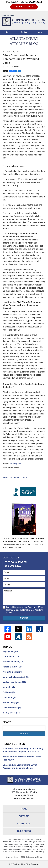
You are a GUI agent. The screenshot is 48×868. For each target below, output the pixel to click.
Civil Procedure (12, 708)
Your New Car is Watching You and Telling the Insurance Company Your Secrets (23, 750)
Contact (24, 32)
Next (24, 478)
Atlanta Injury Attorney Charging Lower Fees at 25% (22, 758)
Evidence (9, 692)
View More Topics (11, 713)
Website (24, 816)
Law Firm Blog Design (23, 864)
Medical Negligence (14, 682)
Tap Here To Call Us (24, 7)
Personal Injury (12, 667)
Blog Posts (24, 831)
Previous (7, 478)
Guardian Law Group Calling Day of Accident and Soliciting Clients (20, 766)
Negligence (10, 651)
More (40, 32)
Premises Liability (13, 662)
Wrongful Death (12, 672)
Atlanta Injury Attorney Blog (24, 20)
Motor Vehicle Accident (16, 677)
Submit (24, 618)
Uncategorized (16, 464)
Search (24, 734)
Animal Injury (11, 703)
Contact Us (24, 824)
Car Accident (11, 657)
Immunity (9, 687)
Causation (9, 697)
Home (8, 32)
